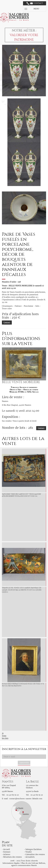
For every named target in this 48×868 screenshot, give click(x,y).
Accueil (7, 849)
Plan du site (26, 863)
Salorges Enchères (34, 849)
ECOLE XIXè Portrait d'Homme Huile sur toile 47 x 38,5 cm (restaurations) (23, 685)
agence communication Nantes (24, 865)
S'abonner (24, 763)
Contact (35, 3)
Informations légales (11, 863)
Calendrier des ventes (35, 854)
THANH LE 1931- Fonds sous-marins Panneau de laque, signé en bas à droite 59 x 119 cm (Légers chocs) (22, 590)
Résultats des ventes (13, 857)
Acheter (7, 854)
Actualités (30, 857)
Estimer (7, 852)
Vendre (29, 852)
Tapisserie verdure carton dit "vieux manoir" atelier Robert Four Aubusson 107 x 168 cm (22, 495)
